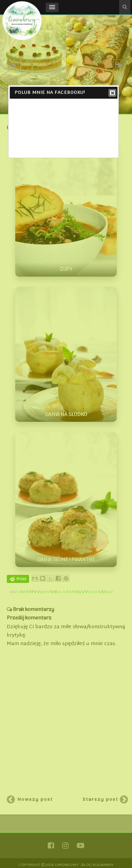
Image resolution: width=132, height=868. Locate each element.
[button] (52, 7)
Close (112, 93)
